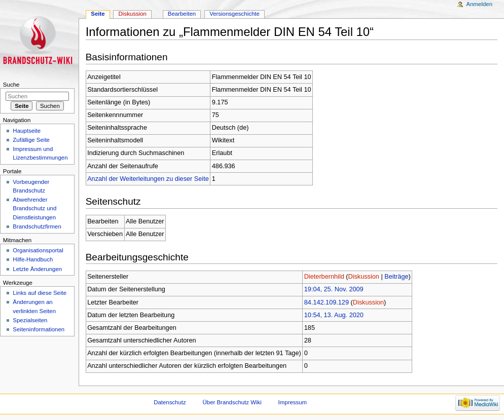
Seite (98, 14)
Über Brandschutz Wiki (232, 402)
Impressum (293, 402)
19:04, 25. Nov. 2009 (334, 289)
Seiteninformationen (39, 329)
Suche (11, 85)
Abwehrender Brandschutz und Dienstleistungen (34, 208)
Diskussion (364, 277)
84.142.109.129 (327, 302)
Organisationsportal (38, 250)
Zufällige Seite (31, 140)
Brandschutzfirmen (37, 226)
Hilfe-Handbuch (33, 259)
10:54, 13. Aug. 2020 (334, 315)
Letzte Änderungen (37, 269)
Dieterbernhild (324, 277)
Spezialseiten (30, 320)
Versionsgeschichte (235, 14)
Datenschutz (170, 402)
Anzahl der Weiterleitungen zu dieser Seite (148, 179)
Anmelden (480, 4)
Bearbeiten (182, 14)
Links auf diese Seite (40, 293)
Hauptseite (27, 131)
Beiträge (396, 277)
